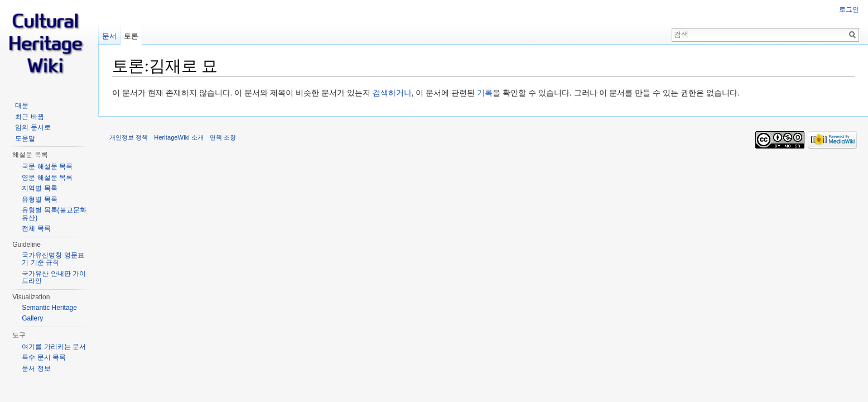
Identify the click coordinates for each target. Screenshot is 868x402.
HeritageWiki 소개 (179, 137)
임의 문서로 (33, 127)
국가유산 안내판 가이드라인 (54, 277)
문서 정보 (36, 368)
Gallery (32, 318)
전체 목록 (36, 228)
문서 (109, 36)
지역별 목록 (39, 188)
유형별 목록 (39, 199)
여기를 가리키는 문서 (54, 347)
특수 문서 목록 (44, 357)
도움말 (25, 138)
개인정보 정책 (129, 137)
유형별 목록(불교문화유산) (54, 214)
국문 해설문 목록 (47, 166)
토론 (131, 36)
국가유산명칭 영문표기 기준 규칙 (53, 259)
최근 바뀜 (29, 117)
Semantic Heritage (49, 308)
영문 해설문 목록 (47, 178)
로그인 (849, 9)
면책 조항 (223, 137)
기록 (485, 93)
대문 (22, 106)
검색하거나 (392, 93)
